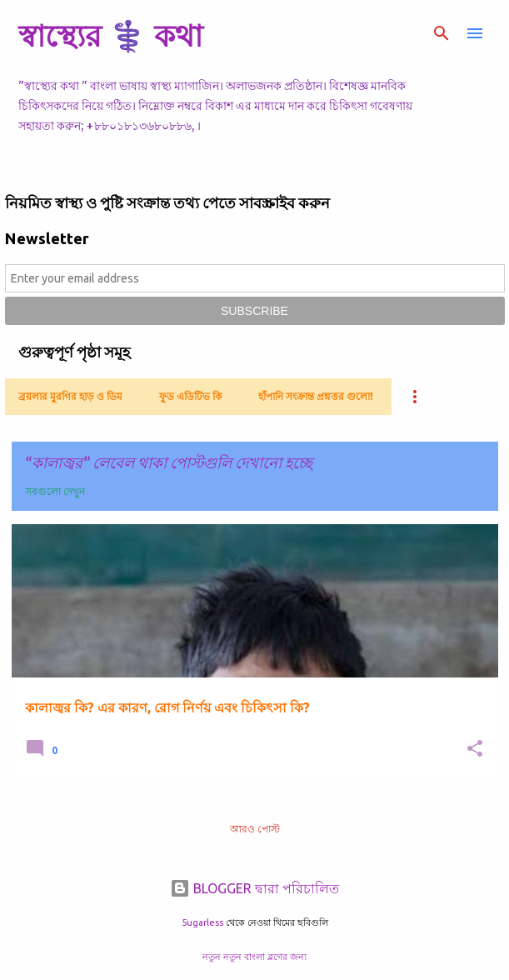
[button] (475, 750)
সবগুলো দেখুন (55, 491)
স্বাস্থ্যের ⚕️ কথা (110, 35)
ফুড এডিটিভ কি (190, 396)
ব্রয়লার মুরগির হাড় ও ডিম (70, 396)
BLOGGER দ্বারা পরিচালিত (254, 888)
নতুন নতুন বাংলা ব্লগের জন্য (254, 957)
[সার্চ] (442, 33)
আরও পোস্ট (255, 829)
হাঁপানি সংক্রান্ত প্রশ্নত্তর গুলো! (316, 396)
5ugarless (202, 922)
